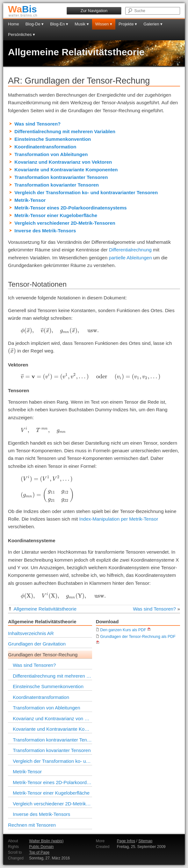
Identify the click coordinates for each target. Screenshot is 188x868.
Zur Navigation (94, 11)
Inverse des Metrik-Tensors (45, 231)
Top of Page (39, 852)
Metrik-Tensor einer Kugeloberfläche (56, 215)
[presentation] (60, 331)
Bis (22, 9)
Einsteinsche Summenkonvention (53, 139)
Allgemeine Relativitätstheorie (76, 52)
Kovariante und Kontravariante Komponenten (66, 170)
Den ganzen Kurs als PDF (121, 630)
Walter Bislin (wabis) (46, 841)
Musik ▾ (82, 24)
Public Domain (41, 847)
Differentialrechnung (130, 250)
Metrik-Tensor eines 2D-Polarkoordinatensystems (70, 208)
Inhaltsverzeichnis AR (31, 633)
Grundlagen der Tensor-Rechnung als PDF (136, 637)
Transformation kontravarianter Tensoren (61, 177)
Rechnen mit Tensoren (32, 825)
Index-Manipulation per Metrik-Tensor (119, 519)
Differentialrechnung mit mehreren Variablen (65, 131)
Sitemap (145, 841)
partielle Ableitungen (130, 258)
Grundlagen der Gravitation (37, 644)
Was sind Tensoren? (37, 124)
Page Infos (126, 841)
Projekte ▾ (128, 24)
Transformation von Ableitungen (51, 154)
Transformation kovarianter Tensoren (57, 185)
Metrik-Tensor (30, 200)
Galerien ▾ (153, 24)
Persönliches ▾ (22, 34)
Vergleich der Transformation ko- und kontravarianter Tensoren (86, 192)
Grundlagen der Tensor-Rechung (43, 655)
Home (14, 24)
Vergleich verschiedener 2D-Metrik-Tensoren (65, 223)
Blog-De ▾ (35, 24)
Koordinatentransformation (45, 147)
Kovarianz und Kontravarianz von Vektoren (63, 162)
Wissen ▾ (104, 24)
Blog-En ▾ (59, 24)
